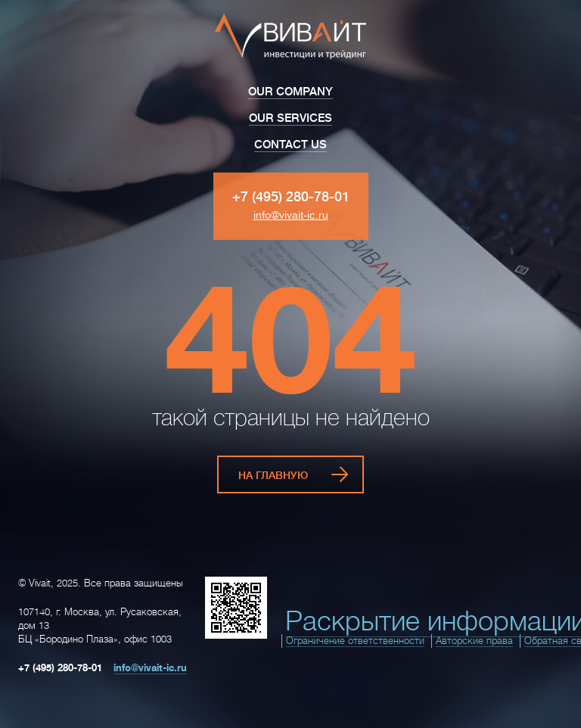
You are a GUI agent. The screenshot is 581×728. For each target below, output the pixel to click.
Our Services (290, 118)
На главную (273, 475)
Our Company (290, 92)
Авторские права (474, 641)
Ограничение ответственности (355, 641)
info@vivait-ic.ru (291, 215)
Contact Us (290, 145)
